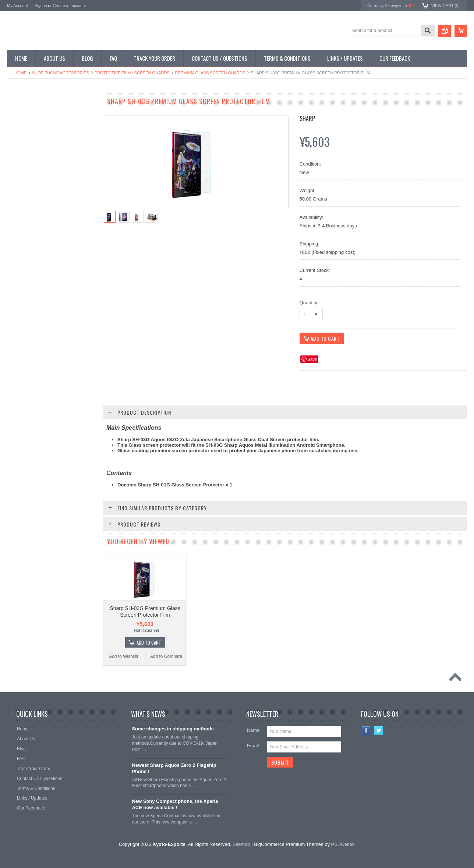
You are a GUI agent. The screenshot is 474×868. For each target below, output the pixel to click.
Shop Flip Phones (29, 128)
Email (253, 746)
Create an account (69, 6)
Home (20, 73)
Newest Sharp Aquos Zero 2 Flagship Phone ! (174, 768)
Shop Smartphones (30, 115)
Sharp (307, 118)
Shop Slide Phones (30, 140)
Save (312, 359)
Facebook (366, 731)
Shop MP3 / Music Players (37, 177)
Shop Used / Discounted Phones (43, 190)
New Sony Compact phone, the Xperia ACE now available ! (175, 804)
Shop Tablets (24, 165)
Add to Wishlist (29, 454)
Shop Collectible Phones (35, 202)
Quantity (308, 303)
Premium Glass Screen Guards (210, 73)
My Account (17, 6)
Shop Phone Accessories (61, 73)
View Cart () (445, 6)
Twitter (379, 731)
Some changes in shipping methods (173, 729)
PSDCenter (343, 844)
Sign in (41, 6)
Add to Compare (73, 454)
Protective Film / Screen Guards (132, 73)
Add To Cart (55, 440)
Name (253, 730)
